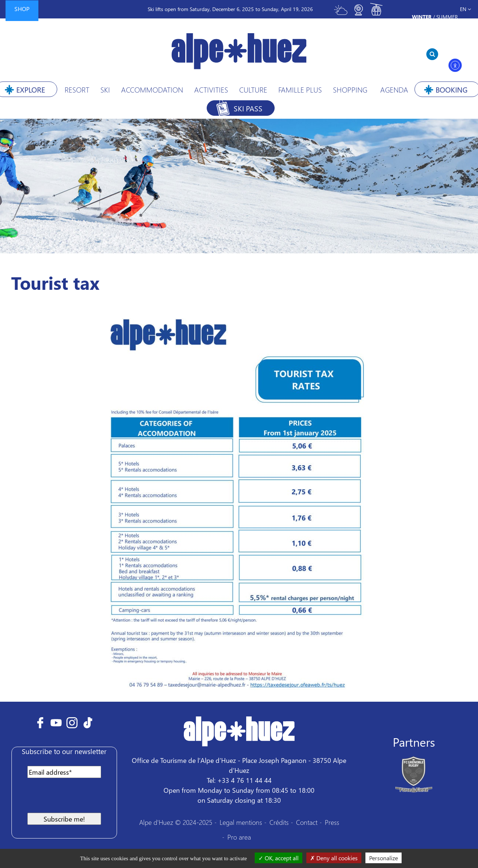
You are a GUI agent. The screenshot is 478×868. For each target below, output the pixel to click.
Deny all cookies (334, 858)
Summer (447, 17)
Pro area (239, 837)
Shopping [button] (350, 89)
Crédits (279, 822)
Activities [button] (211, 89)
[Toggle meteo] (341, 13)
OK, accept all (278, 858)
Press (332, 822)
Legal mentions (241, 822)
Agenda (394, 89)
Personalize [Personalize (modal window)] (384, 858)
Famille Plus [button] (300, 89)
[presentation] (75, 798)
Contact (307, 822)
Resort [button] (77, 89)
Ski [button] (105, 89)
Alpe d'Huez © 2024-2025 (176, 822)
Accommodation (152, 89)
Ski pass (248, 108)
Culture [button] (253, 89)
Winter (422, 17)
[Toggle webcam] (358, 13)
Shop (22, 9)
